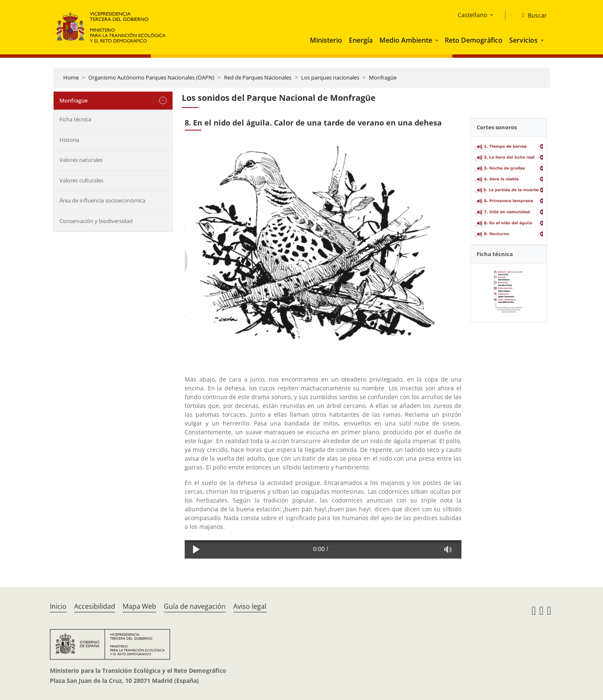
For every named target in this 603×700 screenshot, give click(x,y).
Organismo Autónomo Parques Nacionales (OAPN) (151, 77)
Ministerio (326, 40)
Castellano (472, 15)
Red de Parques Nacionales (258, 77)
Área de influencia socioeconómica (102, 200)
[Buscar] (531, 15)
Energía (361, 40)
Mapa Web (139, 606)
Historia (69, 140)
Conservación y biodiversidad (96, 221)
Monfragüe (383, 77)
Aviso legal (250, 606)
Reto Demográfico (474, 40)
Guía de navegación (195, 606)
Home (71, 77)
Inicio (58, 606)
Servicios (523, 40)
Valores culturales (81, 180)
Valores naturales (81, 160)
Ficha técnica (75, 119)
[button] (438, 40)
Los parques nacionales (330, 77)
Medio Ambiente (406, 40)
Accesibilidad (95, 606)
